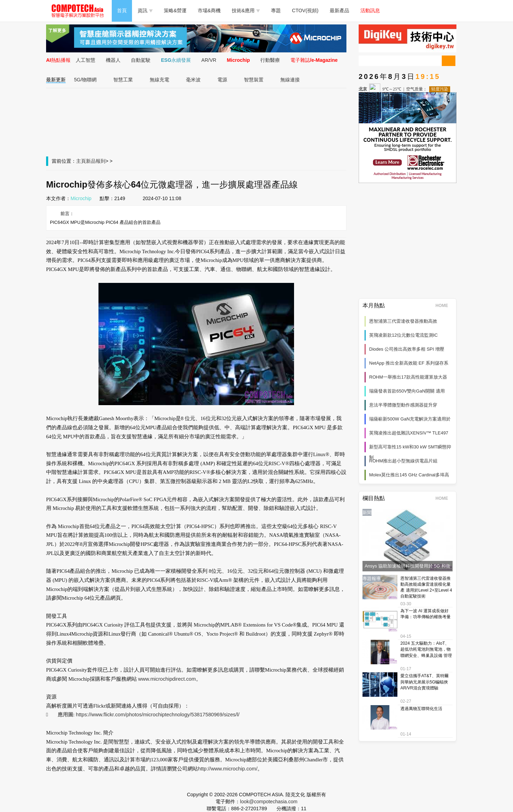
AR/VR (209, 60)
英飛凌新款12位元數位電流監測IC (403, 335)
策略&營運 (175, 10)
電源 (222, 80)
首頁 (122, 10)
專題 (276, 10)
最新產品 (339, 10)
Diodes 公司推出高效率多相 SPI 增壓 (407, 349)
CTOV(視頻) (305, 10)
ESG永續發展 (176, 60)
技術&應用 (246, 10)
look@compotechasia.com (269, 802)
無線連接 (290, 80)
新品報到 (96, 161)
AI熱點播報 (58, 60)
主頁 (81, 161)
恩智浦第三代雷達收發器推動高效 (403, 321)
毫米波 (193, 80)
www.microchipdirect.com (167, 679)
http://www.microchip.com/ (228, 769)
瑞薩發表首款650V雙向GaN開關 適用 (407, 391)
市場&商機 (209, 10)
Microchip (238, 60)
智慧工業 (123, 80)
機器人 (113, 60)
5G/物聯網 (85, 80)
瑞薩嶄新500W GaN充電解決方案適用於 (410, 419)
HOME (444, 306)
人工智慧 (86, 60)
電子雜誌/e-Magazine (314, 60)
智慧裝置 (254, 80)
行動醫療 (270, 60)
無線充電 (160, 80)
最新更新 (56, 80)
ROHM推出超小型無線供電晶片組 (403, 461)
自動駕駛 (141, 60)
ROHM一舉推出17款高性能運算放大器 (408, 377)
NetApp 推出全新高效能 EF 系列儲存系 (409, 363)
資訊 (145, 10)
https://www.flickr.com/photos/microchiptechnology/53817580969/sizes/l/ (157, 715)
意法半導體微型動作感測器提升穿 (403, 405)
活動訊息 (370, 10)
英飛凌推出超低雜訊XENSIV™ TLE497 (409, 433)
